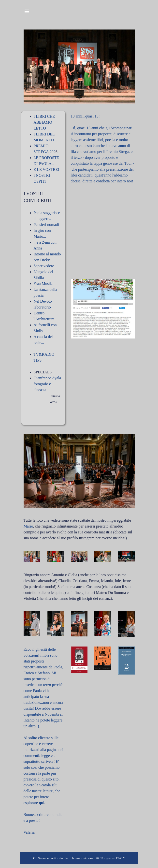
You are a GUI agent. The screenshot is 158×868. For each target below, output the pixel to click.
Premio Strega (118, 152)
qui (42, 803)
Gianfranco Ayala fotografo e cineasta (47, 384)
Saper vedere (44, 266)
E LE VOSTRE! (47, 169)
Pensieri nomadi (46, 225)
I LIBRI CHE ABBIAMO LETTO (44, 122)
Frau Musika (44, 284)
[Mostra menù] (27, 11)
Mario (28, 526)
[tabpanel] (43, 268)
